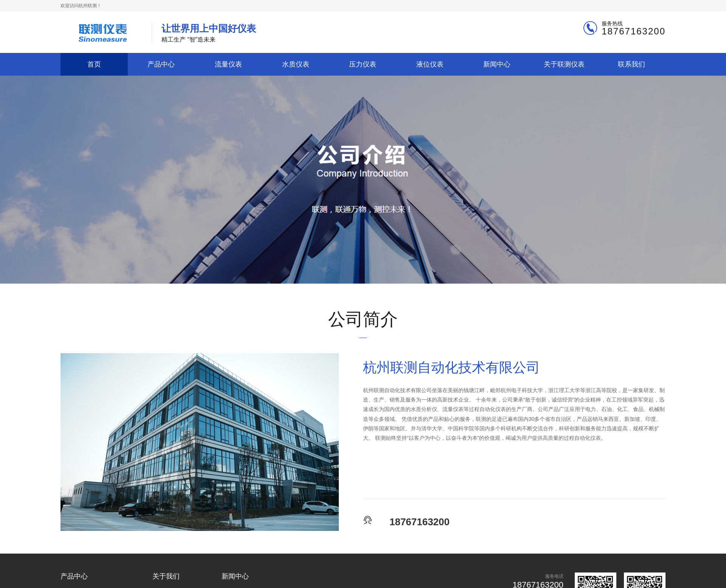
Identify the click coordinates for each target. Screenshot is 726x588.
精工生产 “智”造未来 (209, 33)
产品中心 (161, 64)
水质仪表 (296, 64)
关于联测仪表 (564, 64)
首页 (94, 64)
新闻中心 (497, 64)
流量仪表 (228, 64)
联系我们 (631, 64)
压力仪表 (363, 64)
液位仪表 (430, 64)
